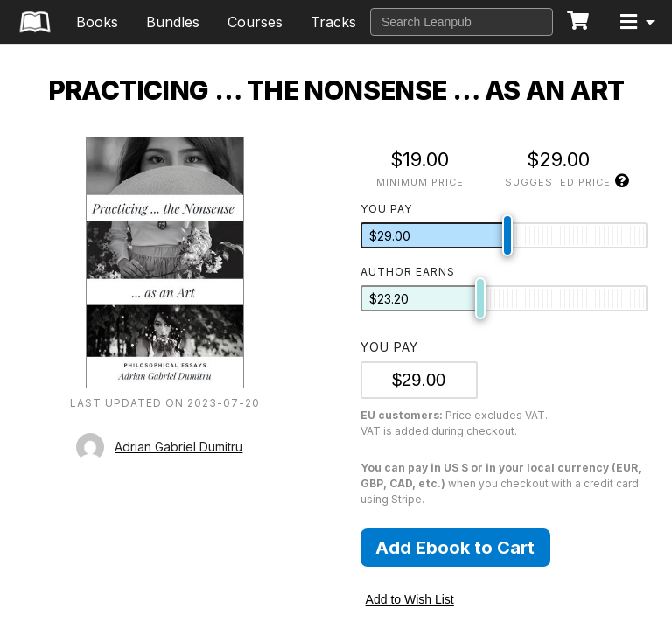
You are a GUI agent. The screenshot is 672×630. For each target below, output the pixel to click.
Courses (255, 22)
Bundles (173, 22)
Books (97, 22)
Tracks (333, 22)
